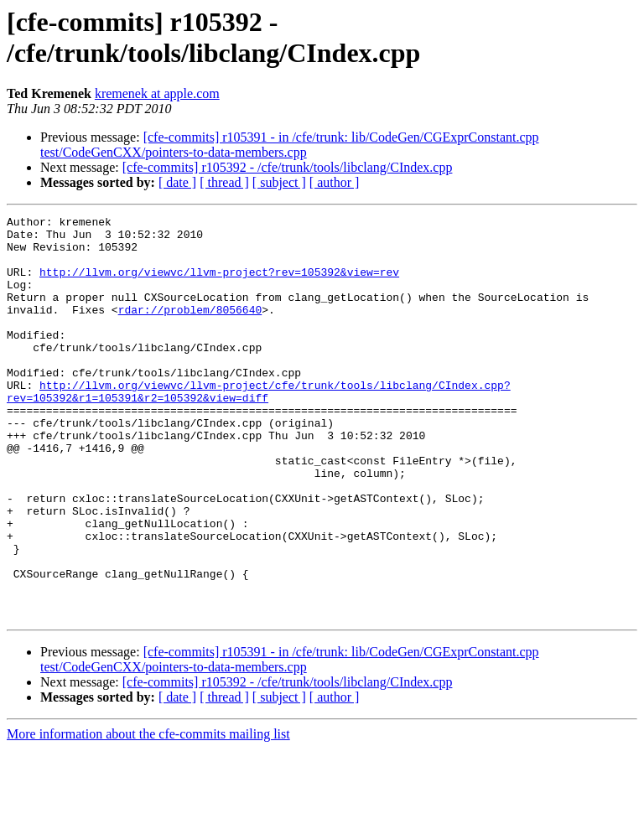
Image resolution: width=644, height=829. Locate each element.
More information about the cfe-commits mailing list (148, 814)
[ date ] (177, 182)
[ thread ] (224, 182)
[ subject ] (279, 182)
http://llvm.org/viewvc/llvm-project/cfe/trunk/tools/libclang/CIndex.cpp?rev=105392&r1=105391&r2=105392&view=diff (259, 427)
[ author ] (335, 182)
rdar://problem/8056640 (190, 329)
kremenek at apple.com (157, 93)
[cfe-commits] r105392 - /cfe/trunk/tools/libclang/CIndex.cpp (288, 167)
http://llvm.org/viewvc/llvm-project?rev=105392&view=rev (219, 284)
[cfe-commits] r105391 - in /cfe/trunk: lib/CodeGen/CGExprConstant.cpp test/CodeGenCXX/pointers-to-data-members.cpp (290, 145)
